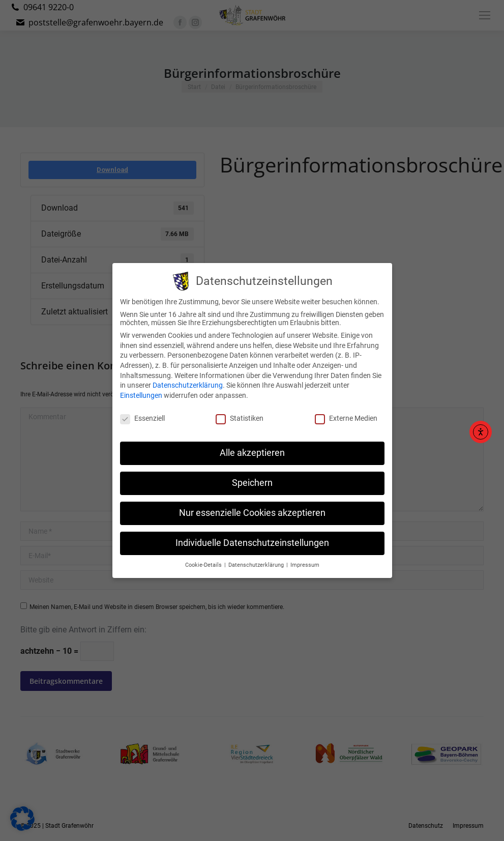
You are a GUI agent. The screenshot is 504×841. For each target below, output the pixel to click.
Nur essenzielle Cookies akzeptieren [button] (252, 505)
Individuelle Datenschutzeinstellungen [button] (252, 535)
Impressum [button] (305, 557)
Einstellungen (141, 388)
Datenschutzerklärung (188, 378)
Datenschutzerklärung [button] (257, 557)
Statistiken (240, 411)
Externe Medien (346, 411)
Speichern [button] (252, 475)
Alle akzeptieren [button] (252, 445)
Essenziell (142, 411)
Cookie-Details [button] (204, 557)
